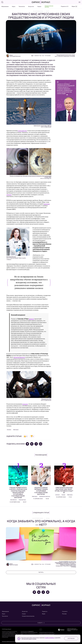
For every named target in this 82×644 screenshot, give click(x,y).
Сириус (39, 7)
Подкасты (45, 611)
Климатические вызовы (49, 6)
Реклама (64, 614)
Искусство (31, 7)
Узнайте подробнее (50, 638)
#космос (9, 430)
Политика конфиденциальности (8, 642)
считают (9, 195)
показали (25, 404)
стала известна (22, 131)
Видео (44, 614)
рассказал (47, 204)
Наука (14, 7)
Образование (5, 7)
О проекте (65, 611)
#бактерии (16, 430)
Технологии (22, 7)
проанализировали (19, 357)
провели (31, 319)
